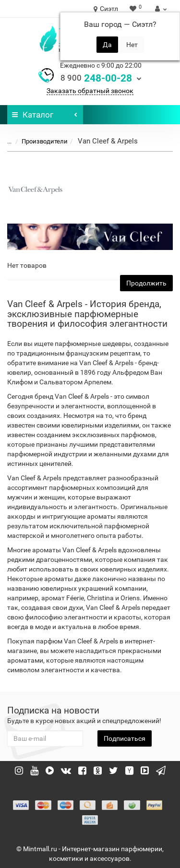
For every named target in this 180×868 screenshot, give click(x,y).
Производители (39, 141)
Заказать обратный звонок (90, 91)
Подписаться (125, 738)
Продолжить (146, 283)
